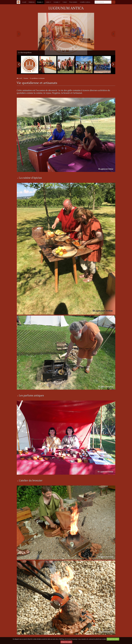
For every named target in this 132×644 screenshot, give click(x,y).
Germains (56, 2)
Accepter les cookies (113, 639)
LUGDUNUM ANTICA (66, 8)
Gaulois (48, 2)
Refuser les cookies (66, 642)
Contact (65, 2)
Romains (39, 2)
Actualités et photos (85, 2)
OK (113, 2)
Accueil (24, 2)
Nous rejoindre (73, 2)
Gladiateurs (32, 2)
